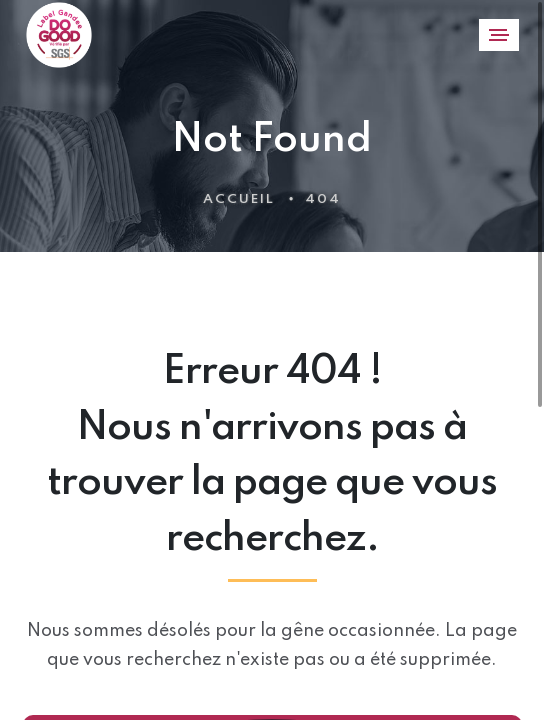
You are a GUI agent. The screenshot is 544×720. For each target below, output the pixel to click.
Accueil (239, 199)
